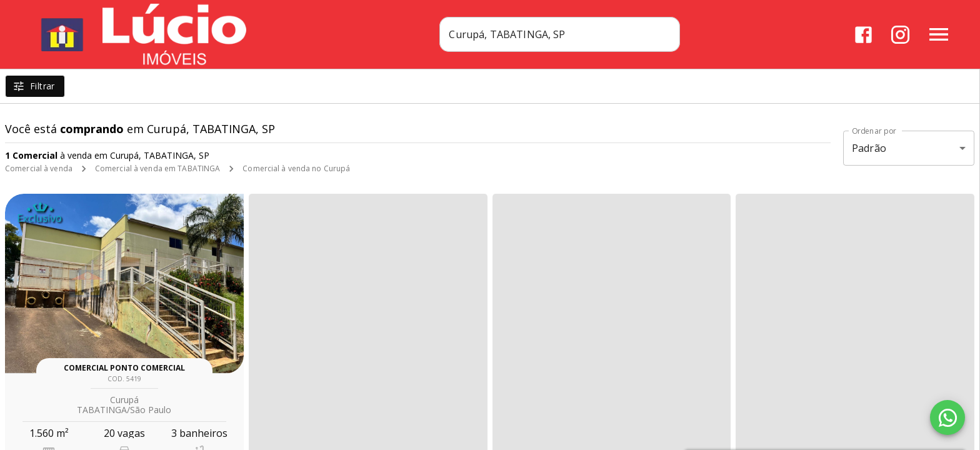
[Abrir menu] (939, 34)
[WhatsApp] (947, 417)
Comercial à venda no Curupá (296, 168)
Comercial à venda (39, 168)
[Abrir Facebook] (863, 35)
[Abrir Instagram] (900, 35)
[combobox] (560, 34)
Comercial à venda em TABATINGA (157, 168)
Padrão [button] (869, 148)
